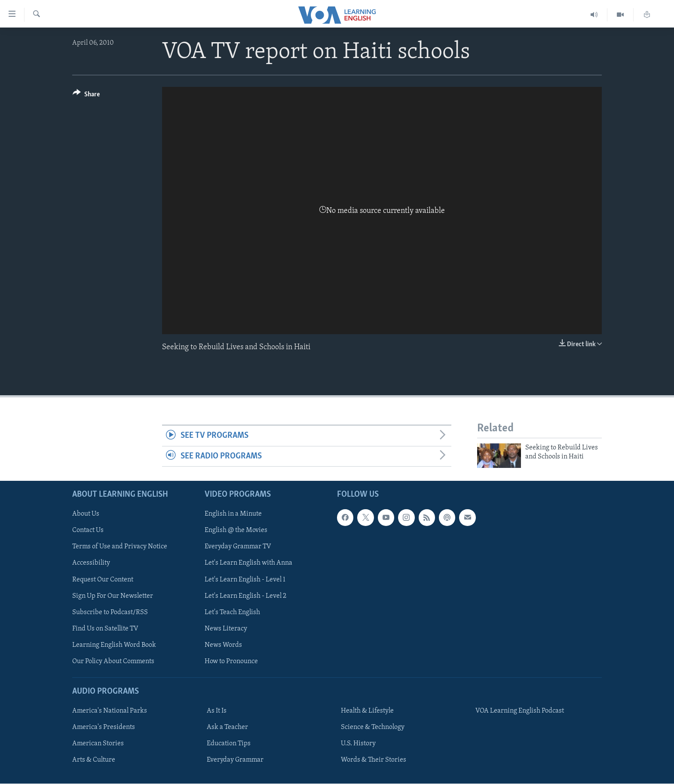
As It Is (217, 711)
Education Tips (229, 744)
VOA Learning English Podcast (520, 711)
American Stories (98, 744)
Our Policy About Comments (113, 661)
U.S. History (358, 744)
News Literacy (226, 629)
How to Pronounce (231, 661)
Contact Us (88, 531)
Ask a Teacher (227, 728)
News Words (223, 645)
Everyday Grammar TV (238, 547)
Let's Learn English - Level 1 (245, 580)
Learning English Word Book (114, 645)
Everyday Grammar (235, 760)
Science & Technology (373, 728)
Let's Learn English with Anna (248, 563)
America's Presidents (104, 728)
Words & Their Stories (374, 760)
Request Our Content (103, 580)
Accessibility (91, 563)
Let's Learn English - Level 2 (245, 596)
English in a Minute (233, 514)
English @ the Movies (236, 531)
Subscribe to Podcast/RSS (110, 612)
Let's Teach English (232, 612)
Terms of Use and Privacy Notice (120, 547)
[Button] (86, 96)
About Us (86, 514)
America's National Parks (110, 711)
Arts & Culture (94, 760)
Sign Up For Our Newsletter (113, 596)
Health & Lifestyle (367, 711)
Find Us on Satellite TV (105, 629)
